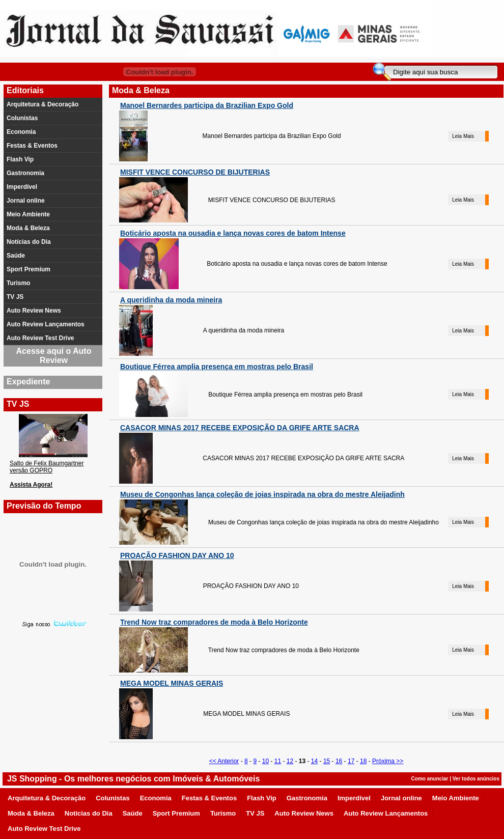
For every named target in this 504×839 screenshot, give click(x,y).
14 (314, 761)
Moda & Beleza (28, 228)
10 (265, 761)
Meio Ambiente (28, 214)
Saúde (16, 256)
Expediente (28, 382)
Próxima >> (388, 761)
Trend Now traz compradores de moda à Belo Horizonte (214, 622)
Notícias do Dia (29, 242)
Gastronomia (25, 173)
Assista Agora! (31, 485)
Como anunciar (430, 779)
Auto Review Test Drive (40, 338)
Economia (21, 132)
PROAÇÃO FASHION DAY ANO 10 (177, 555)
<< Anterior (224, 761)
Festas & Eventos (32, 146)
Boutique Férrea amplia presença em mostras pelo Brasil (217, 367)
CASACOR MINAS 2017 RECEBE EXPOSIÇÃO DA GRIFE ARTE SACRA (240, 428)
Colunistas (22, 118)
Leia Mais (463, 136)
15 (327, 761)
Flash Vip (20, 159)
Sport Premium (29, 269)
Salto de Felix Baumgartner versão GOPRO (47, 467)
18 (363, 761)
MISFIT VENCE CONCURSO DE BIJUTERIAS (195, 172)
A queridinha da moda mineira (171, 300)
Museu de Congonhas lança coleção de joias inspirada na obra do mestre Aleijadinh (262, 494)
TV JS (15, 297)
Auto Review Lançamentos (46, 324)
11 (278, 761)
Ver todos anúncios (476, 779)
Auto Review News (34, 311)
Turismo (18, 283)
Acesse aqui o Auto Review (54, 356)
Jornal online (26, 201)
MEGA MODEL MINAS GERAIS (172, 683)
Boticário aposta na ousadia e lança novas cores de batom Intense (233, 233)
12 (290, 761)
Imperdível (22, 187)
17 (351, 761)
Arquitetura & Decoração (43, 104)
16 (339, 761)
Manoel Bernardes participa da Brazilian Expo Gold (207, 105)
